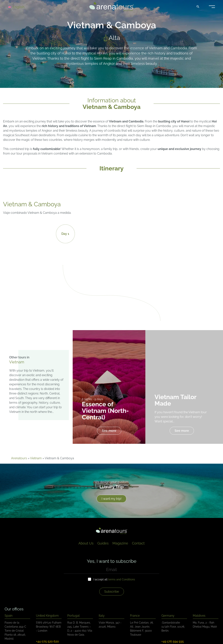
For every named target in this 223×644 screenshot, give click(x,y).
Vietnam (36, 458)
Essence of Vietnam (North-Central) (105, 411)
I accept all (114, 579)
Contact (138, 543)
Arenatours (19, 458)
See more (109, 431)
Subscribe (112, 591)
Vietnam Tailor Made (175, 400)
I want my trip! (111, 499)
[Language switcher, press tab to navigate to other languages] (21, 7)
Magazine (120, 543)
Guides (103, 543)
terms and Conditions (122, 579)
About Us (86, 543)
